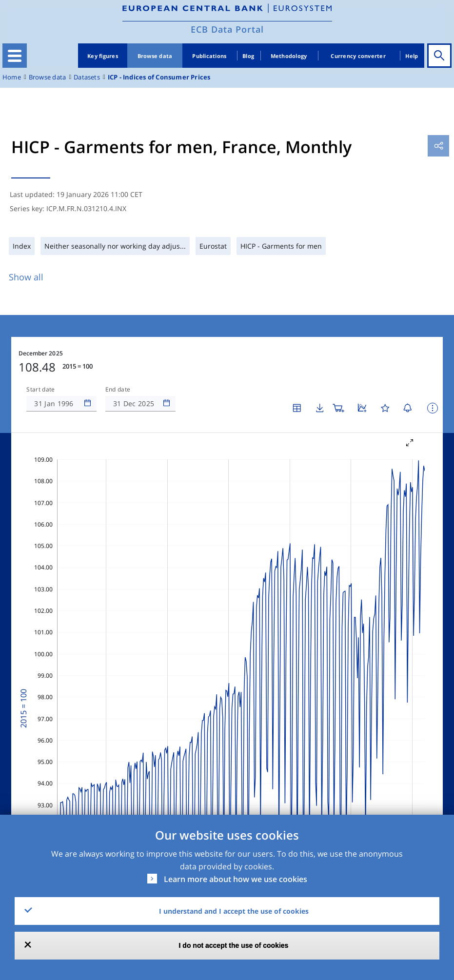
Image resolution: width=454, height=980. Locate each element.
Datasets (87, 77)
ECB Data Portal (227, 29)
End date (118, 390)
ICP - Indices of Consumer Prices (159, 77)
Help (412, 56)
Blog (248, 56)
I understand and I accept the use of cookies (234, 911)
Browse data (155, 56)
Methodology (289, 56)
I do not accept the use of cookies (234, 945)
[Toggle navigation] (15, 56)
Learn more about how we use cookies (236, 879)
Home (12, 77)
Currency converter (358, 56)
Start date (40, 390)
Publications (209, 56)
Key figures (103, 56)
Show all (26, 277)
